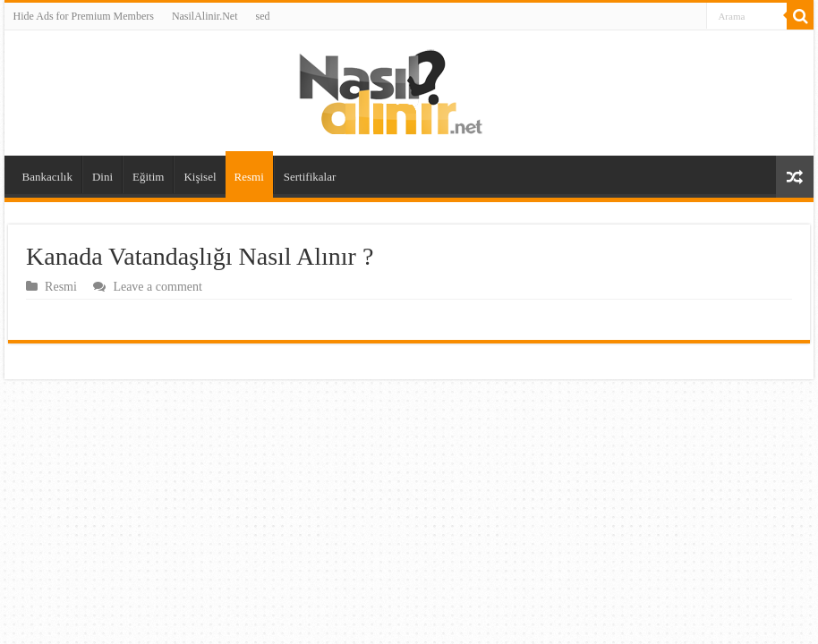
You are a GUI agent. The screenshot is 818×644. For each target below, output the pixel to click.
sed (263, 16)
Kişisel (200, 177)
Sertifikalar (310, 177)
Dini (102, 177)
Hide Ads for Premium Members (84, 16)
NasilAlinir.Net (205, 16)
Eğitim (148, 177)
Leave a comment (158, 287)
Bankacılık (47, 177)
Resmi (249, 177)
